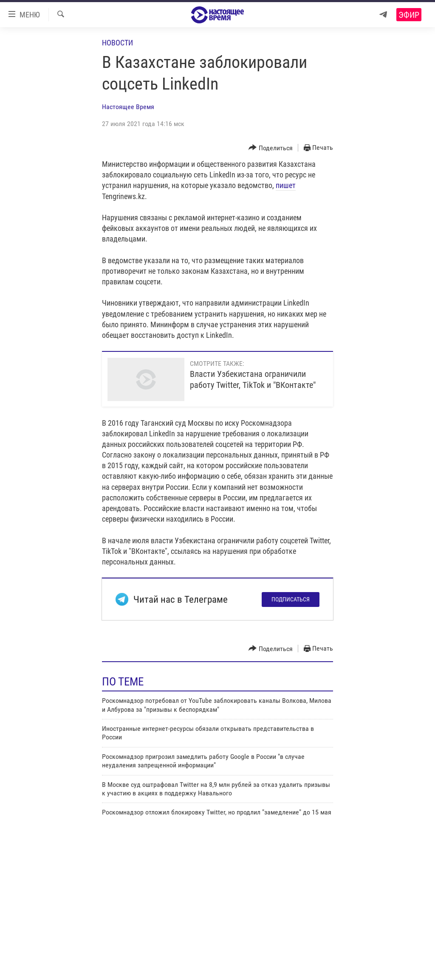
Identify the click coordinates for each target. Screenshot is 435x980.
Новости (117, 43)
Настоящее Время (128, 107)
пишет (286, 185)
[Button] (271, 148)
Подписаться (291, 599)
